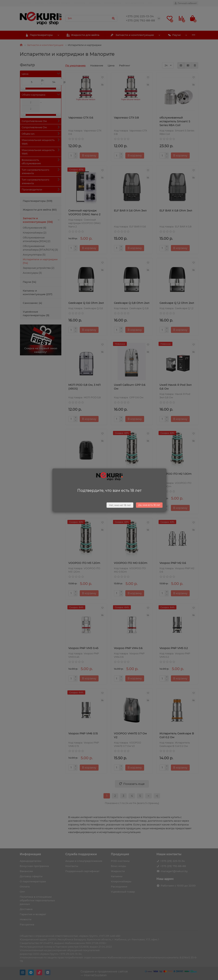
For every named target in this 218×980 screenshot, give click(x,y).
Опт (150, 3)
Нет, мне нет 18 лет (120, 505)
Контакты (80, 3)
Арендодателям (135, 3)
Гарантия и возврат (59, 3)
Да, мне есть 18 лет (149, 505)
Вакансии (95, 3)
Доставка (25, 3)
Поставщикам (113, 3)
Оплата (39, 3)
